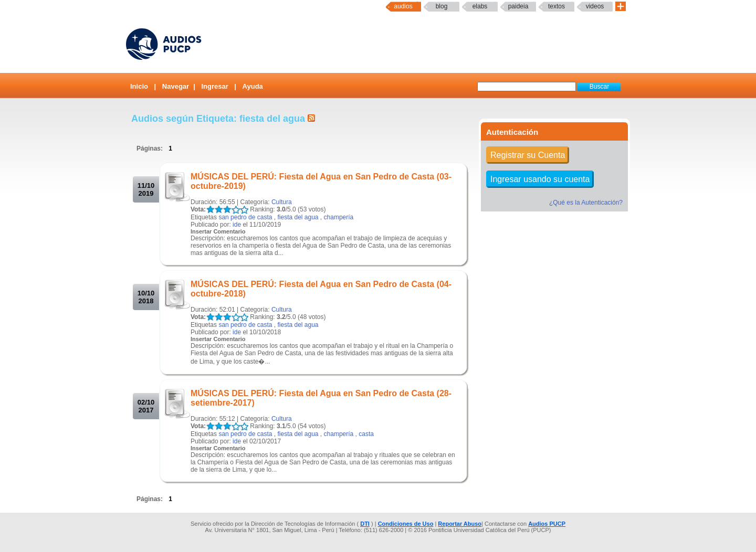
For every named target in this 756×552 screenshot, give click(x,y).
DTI (365, 524)
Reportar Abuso (460, 524)
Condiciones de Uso (406, 524)
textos (556, 6)
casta (366, 434)
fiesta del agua (298, 217)
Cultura (282, 202)
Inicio (139, 86)
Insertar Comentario (218, 231)
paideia (518, 6)
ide (237, 225)
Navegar (176, 86)
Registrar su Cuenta (528, 155)
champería (339, 217)
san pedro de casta (245, 217)
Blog (442, 6)
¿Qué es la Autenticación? (586, 203)
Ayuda (253, 86)
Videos (595, 6)
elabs (480, 6)
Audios (403, 6)
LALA (210, 210)
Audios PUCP (547, 524)
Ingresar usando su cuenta (540, 179)
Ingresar (214, 86)
